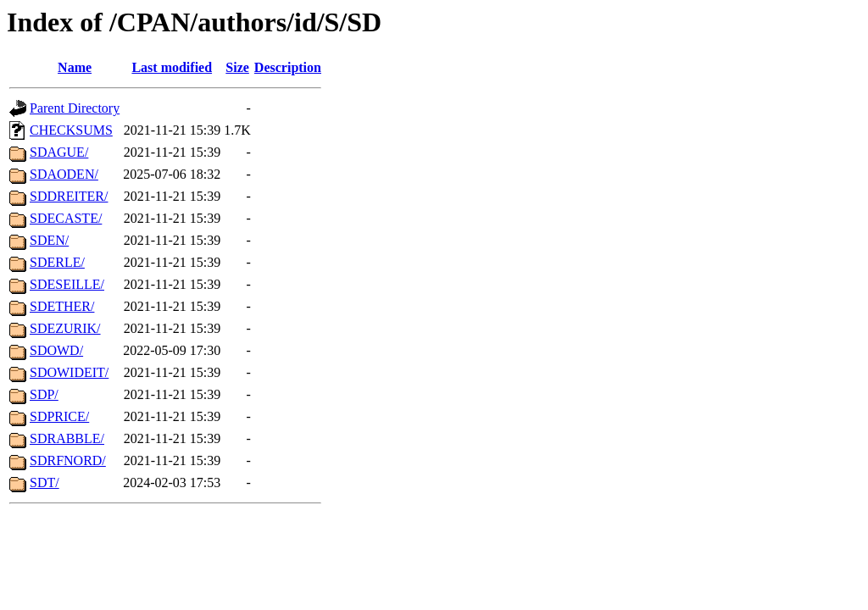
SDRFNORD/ (68, 460)
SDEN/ (49, 240)
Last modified (172, 67)
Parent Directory (75, 108)
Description (288, 67)
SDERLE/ (57, 262)
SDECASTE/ (66, 218)
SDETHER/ (62, 306)
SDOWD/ (56, 350)
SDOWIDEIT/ (69, 372)
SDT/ (45, 482)
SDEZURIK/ (65, 328)
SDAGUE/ (59, 152)
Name (75, 67)
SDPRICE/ (59, 416)
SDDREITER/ (69, 196)
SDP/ (44, 394)
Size (237, 67)
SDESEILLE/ (67, 284)
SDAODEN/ (64, 174)
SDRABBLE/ (67, 438)
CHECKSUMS (71, 130)
